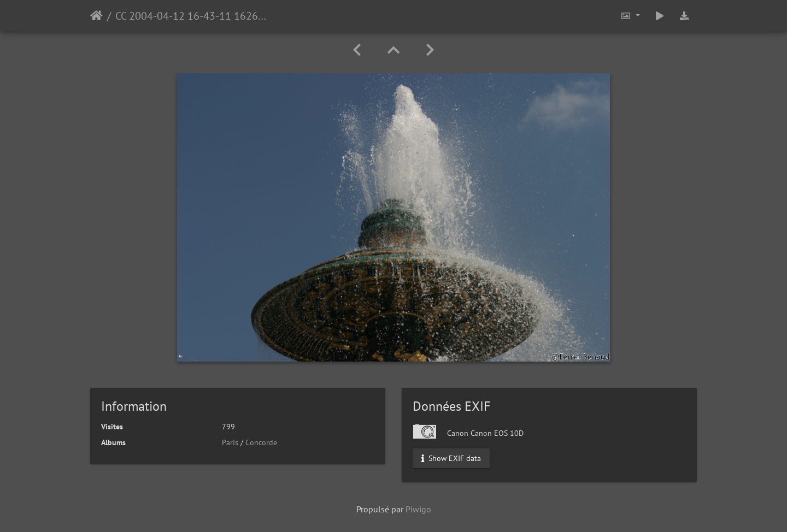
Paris (230, 442)
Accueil (96, 16)
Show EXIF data (451, 458)
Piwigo (418, 509)
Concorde (261, 442)
